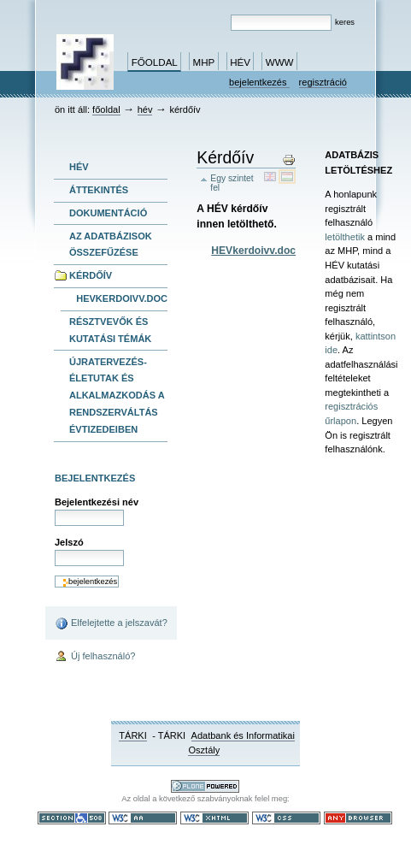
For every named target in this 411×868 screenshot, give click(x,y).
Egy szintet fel (232, 183)
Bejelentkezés (259, 82)
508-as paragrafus (72, 818)
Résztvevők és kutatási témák (110, 330)
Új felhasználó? (95, 657)
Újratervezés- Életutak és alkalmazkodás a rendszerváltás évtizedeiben (117, 396)
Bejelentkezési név (97, 502)
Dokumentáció (108, 213)
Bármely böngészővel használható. (358, 818)
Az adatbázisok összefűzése (111, 245)
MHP (204, 62)
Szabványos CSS (286, 818)
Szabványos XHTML (214, 818)
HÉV (240, 62)
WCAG (143, 818)
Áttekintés (99, 190)
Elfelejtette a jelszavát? (111, 623)
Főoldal (155, 62)
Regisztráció (323, 82)
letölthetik (345, 237)
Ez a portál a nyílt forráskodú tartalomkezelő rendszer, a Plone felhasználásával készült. (205, 786)
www (280, 62)
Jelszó (69, 542)
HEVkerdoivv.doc (122, 298)
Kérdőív (91, 275)
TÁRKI (133, 735)
